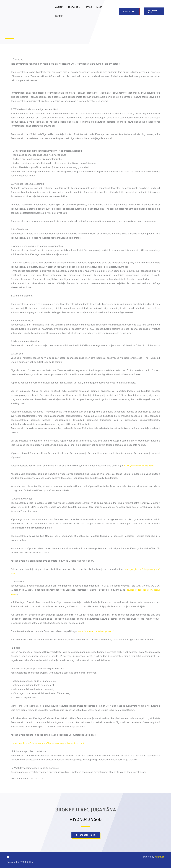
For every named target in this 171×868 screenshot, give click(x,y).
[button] (154, 11)
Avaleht (59, 7)
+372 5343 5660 (86, 819)
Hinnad (88, 7)
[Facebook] (8, 857)
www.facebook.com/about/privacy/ (97, 631)
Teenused (73, 7)
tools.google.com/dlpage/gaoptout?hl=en (34, 743)
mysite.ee (159, 857)
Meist (99, 7)
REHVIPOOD (129, 11)
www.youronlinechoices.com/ (140, 466)
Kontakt (59, 16)
